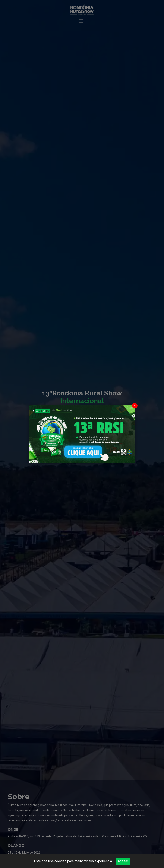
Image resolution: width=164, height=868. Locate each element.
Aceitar (123, 861)
